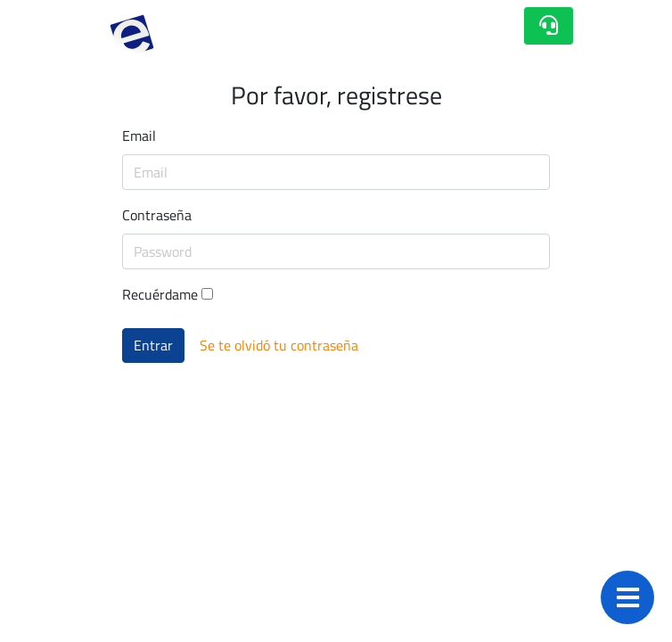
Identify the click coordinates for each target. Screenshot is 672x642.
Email (139, 136)
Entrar (153, 345)
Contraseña (157, 215)
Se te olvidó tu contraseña (279, 345)
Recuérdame (168, 294)
